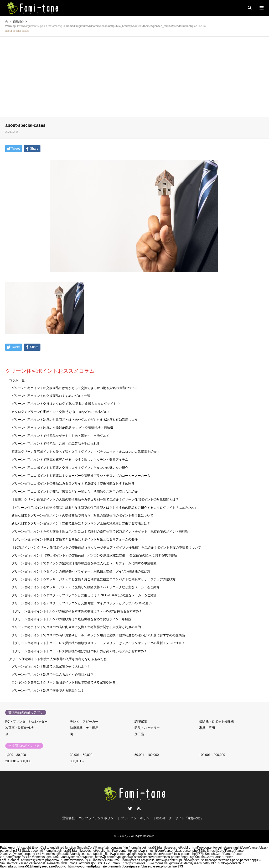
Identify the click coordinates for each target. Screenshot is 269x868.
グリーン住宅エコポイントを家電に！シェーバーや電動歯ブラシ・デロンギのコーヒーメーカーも (81, 476)
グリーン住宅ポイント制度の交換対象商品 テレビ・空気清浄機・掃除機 (62, 428)
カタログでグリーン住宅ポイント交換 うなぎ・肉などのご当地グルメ (61, 412)
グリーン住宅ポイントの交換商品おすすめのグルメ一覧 (51, 396)
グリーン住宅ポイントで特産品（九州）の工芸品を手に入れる (56, 444)
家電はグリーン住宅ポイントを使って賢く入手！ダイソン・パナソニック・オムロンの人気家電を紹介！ (86, 452)
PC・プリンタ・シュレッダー (26, 722)
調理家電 (141, 722)
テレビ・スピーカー (84, 722)
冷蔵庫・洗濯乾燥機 (19, 728)
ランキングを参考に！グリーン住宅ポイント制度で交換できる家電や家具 (64, 682)
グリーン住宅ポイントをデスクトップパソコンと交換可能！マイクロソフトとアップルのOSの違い (82, 603)
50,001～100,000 (147, 755)
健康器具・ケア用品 (84, 728)
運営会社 (69, 818)
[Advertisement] (134, 78)
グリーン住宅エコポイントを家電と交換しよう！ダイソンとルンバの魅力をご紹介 (70, 468)
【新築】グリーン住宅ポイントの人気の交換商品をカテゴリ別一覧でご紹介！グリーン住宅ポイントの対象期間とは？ (95, 499)
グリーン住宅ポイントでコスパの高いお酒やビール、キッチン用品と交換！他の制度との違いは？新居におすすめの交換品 (98, 635)
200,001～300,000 (18, 761)
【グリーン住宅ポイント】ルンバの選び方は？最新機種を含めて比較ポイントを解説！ (73, 619)
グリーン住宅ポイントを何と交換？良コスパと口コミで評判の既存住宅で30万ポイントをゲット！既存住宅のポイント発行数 (100, 532)
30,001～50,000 (81, 755)
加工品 (139, 734)
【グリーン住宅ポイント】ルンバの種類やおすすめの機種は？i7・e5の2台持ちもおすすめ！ (77, 611)
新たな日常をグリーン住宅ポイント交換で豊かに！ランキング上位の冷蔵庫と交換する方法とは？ (81, 523)
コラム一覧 (17, 380)
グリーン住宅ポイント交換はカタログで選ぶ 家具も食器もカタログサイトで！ (67, 404)
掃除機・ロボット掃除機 (216, 722)
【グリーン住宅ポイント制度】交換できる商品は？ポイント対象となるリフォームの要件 (75, 539)
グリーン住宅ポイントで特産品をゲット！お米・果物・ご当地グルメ (60, 436)
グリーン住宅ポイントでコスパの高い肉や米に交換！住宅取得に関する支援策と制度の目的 (76, 627)
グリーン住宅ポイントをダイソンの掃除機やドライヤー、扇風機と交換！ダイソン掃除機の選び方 (81, 571)
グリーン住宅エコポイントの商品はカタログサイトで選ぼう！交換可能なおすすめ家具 (73, 483)
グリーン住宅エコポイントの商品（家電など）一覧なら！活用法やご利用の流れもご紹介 (75, 492)
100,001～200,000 (212, 755)
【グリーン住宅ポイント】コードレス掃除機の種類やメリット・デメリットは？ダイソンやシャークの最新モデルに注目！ (98, 643)
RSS (139, 808)
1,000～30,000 (16, 755)
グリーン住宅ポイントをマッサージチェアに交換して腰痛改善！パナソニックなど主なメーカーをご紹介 (86, 587)
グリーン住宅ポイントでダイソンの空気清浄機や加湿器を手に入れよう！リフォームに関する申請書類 (84, 563)
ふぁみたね (123, 836)
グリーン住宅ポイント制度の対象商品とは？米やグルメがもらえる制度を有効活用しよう (75, 420)
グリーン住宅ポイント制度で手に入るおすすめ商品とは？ (53, 675)
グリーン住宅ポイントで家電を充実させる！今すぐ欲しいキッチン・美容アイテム (70, 460)
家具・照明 (207, 728)
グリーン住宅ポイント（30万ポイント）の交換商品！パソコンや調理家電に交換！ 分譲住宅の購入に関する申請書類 (94, 555)
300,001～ (77, 761)
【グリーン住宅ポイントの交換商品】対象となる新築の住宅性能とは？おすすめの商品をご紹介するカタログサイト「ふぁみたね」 (105, 508)
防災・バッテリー (147, 728)
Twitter (130, 808)
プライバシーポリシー (137, 818)
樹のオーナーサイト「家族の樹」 (180, 818)
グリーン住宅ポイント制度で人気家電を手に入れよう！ (51, 666)
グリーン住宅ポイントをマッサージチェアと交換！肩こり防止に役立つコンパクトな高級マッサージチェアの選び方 (94, 579)
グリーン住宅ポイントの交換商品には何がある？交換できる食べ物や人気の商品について (75, 388)
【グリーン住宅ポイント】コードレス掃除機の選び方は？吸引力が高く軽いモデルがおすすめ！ (79, 651)
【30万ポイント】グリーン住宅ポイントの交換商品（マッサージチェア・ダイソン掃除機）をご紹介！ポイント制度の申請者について (106, 548)
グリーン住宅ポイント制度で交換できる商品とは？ (48, 691)
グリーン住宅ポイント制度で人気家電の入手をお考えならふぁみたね (58, 659)
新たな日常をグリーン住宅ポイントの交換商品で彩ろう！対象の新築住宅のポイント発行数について (82, 515)
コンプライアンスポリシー (98, 818)
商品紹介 (18, 22)
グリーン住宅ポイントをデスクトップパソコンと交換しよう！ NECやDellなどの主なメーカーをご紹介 (84, 595)
